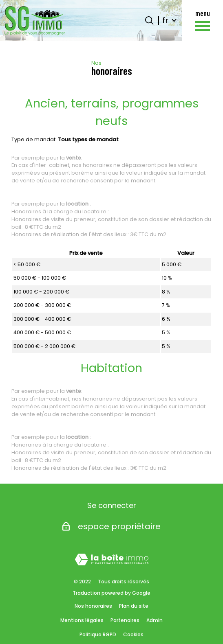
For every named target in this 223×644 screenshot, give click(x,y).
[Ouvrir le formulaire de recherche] (149, 20)
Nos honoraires (93, 606)
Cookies (133, 634)
